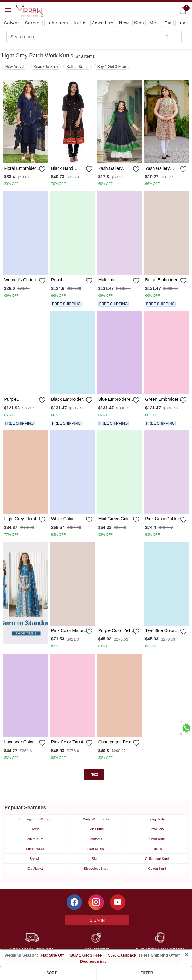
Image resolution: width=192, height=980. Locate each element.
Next (94, 774)
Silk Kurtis (96, 829)
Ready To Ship (45, 67)
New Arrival (15, 67)
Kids (139, 23)
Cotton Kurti (157, 869)
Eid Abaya (35, 869)
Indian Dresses (96, 849)
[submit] (167, 37)
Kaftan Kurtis (77, 67)
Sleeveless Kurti (96, 869)
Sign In (97, 920)
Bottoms (96, 839)
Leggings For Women (35, 819)
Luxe (183, 23)
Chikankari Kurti (157, 859)
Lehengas (57, 23)
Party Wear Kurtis (96, 819)
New (124, 23)
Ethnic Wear (35, 849)
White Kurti (35, 839)
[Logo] (30, 11)
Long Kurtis (157, 819)
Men (154, 23)
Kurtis (80, 23)
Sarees (33, 23)
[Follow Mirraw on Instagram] (96, 902)
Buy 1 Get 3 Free (112, 67)
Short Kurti (157, 839)
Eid (168, 23)
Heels (35, 829)
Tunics (157, 849)
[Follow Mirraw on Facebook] (74, 902)
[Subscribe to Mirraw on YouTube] (118, 902)
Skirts (96, 859)
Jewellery (103, 23)
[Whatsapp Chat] (186, 728)
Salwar (12, 23)
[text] (80, 37)
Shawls (35, 859)
